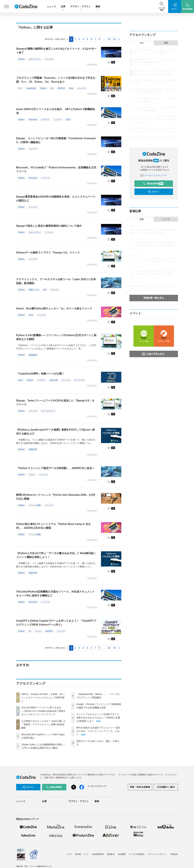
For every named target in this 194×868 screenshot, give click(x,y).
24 (109, 39)
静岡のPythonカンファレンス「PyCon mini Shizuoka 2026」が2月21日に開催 (56, 497)
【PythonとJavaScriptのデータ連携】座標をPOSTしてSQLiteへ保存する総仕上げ (55, 432)
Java (20, 380)
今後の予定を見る (153, 354)
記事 (63, 7)
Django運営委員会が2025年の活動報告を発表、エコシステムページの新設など (56, 199)
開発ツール (34, 290)
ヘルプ (69, 854)
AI (30, 631)
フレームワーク (48, 411)
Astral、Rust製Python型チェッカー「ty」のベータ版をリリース (54, 308)
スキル (32, 475)
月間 (166, 43)
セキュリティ (35, 59)
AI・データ (79, 380)
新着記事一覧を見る (154, 298)
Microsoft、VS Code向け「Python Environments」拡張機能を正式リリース (56, 169)
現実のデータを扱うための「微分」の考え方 (154, 138)
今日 (142, 43)
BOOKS (61, 88)
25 (114, 39)
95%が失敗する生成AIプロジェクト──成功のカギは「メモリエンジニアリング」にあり (98, 731)
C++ (20, 88)
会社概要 (122, 854)
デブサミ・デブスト (80, 7)
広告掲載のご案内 (166, 787)
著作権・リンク (82, 854)
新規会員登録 (153, 184)
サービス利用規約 (137, 854)
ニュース (51, 6)
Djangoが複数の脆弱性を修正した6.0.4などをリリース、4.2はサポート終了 (56, 51)
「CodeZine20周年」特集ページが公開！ (40, 374)
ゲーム (38, 631)
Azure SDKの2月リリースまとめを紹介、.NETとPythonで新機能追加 (55, 111)
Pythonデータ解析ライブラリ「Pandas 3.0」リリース (48, 253)
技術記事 (33, 449)
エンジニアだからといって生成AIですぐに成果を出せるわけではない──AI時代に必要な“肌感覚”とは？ (98, 718)
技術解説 (33, 355)
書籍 (98, 7)
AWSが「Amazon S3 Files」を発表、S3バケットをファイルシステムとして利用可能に (43, 698)
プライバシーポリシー (157, 854)
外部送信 (174, 854)
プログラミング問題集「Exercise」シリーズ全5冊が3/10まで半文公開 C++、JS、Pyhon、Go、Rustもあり (56, 80)
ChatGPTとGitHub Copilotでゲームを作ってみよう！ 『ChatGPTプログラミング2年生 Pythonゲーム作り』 (56, 623)
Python (21, 59)
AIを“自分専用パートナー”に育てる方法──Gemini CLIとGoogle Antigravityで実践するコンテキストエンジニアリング (43, 711)
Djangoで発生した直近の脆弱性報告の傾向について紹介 (49, 226)
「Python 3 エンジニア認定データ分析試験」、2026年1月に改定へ (55, 468)
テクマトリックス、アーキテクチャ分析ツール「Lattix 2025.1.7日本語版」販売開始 (56, 281)
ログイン (153, 192)
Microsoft (33, 120)
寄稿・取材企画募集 (140, 787)
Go (52, 88)
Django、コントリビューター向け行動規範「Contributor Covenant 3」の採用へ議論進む (56, 140)
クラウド (45, 120)
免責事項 (111, 854)
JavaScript (31, 88)
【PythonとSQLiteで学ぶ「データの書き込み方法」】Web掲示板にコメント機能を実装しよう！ (56, 555)
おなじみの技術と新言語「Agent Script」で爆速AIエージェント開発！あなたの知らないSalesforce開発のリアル (153, 246)
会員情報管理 (98, 854)
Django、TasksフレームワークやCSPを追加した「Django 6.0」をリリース (55, 402)
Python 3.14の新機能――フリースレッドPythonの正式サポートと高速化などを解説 (56, 337)
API (45, 290)
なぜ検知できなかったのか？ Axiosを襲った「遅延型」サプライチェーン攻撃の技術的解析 (44, 724)
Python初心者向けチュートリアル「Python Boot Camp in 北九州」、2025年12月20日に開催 (53, 526)
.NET (68, 120)
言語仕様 (54, 380)
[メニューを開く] (6, 6)
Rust (71, 88)
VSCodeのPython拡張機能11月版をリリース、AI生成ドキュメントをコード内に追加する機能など (55, 594)
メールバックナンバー (154, 175)
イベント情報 (35, 505)
